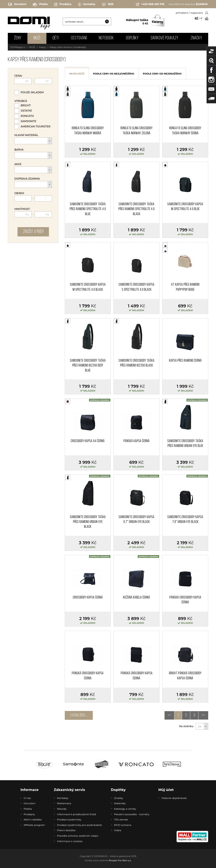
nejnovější (77, 74)
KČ (196, 18)
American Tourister (36, 126)
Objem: (19, 193)
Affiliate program (34, 825)
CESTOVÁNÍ (79, 38)
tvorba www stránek (108, 860)
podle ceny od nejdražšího (162, 74)
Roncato (27, 116)
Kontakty (87, 4)
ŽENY (18, 38)
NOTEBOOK (106, 38)
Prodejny (63, 4)
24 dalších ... (79, 715)
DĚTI (56, 38)
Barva (19, 150)
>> (203, 715)
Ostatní (26, 111)
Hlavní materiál (26, 135)
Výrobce (21, 101)
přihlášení (182, 13)
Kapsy (43, 47)
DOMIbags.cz (18, 47)
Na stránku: (186, 726)
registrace (197, 13)
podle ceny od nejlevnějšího (114, 74)
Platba (40, 4)
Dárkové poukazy (165, 38)
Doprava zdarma (27, 179)
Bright (26, 105)
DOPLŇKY (132, 38)
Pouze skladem (32, 92)
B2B (107, 4)
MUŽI (37, 38)
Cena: (18, 76)
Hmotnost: (22, 209)
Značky (196, 38)
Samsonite (28, 121)
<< (169, 715)
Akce (18, 164)
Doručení (17, 4)
